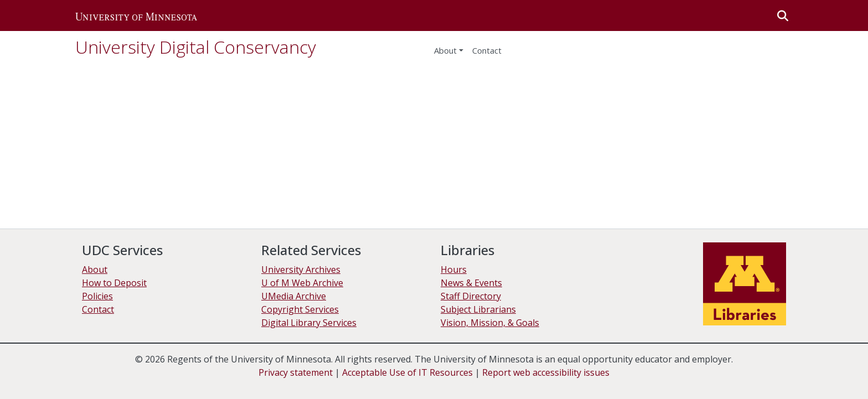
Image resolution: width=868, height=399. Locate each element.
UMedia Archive (294, 296)
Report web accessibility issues (546, 372)
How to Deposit (114, 283)
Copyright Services (300, 309)
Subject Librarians (478, 309)
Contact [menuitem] (487, 50)
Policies (97, 296)
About (445, 50)
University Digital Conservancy (196, 47)
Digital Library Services (309, 323)
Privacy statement (296, 372)
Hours (454, 270)
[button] (136, 15)
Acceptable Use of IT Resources (407, 372)
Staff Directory (471, 296)
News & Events (471, 283)
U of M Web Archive (302, 283)
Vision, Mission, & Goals (490, 323)
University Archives (301, 270)
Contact (98, 309)
